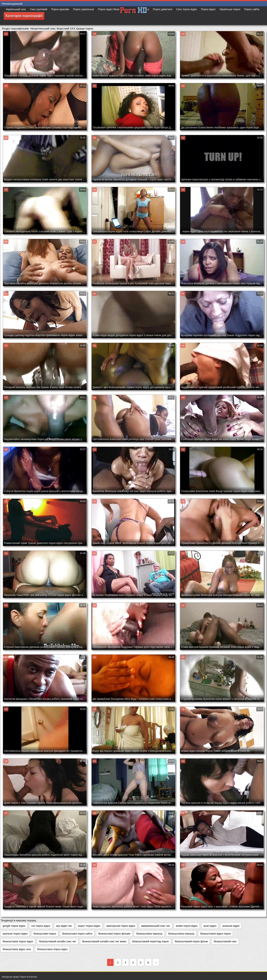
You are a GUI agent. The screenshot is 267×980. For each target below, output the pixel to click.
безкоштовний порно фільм (191, 941)
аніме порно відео (187, 926)
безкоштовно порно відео (52, 949)
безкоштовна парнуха (149, 934)
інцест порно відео (89, 926)
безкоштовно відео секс (17, 949)
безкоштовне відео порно (216, 934)
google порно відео (14, 926)
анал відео (210, 926)
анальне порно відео (15, 934)
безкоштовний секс (225, 941)
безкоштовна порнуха (181, 934)
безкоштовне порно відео (18, 941)
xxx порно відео (41, 926)
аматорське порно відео (121, 926)
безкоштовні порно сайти (77, 934)
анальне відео (231, 926)
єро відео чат (64, 926)
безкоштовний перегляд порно (151, 941)
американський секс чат (156, 926)
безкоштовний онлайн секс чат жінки (104, 941)
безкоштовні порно (45, 934)
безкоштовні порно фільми (114, 934)
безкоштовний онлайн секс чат (58, 941)
